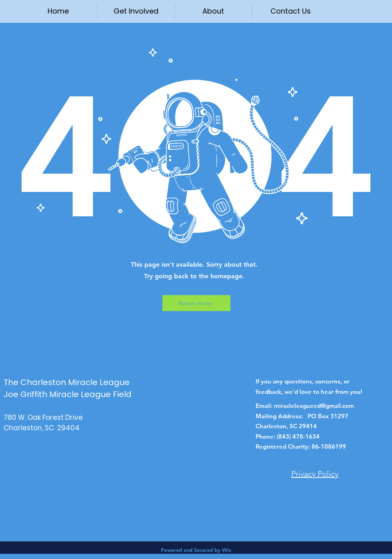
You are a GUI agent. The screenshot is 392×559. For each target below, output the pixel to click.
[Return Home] (196, 303)
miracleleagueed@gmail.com (314, 406)
